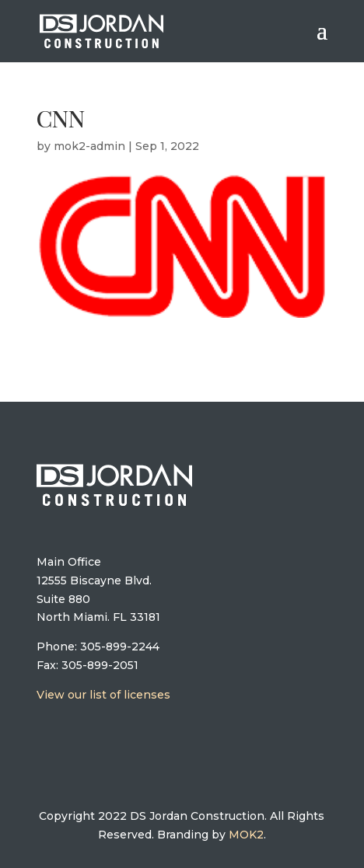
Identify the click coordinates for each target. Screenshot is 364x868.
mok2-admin (89, 146)
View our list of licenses (103, 695)
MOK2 (246, 835)
